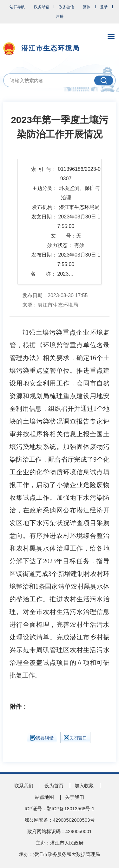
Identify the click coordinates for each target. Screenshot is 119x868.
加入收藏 (84, 786)
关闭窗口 (75, 738)
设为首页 (54, 786)
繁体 (87, 7)
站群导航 (17, 7)
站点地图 (44, 797)
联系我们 (24, 786)
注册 (60, 17)
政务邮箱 (42, 7)
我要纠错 (42, 738)
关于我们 (75, 797)
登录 (104, 7)
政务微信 (66, 7)
